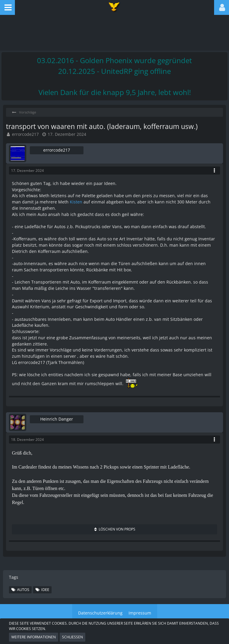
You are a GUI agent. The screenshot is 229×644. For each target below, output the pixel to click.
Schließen (72, 637)
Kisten (76, 202)
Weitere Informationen (34, 637)
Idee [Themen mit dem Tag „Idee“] (45, 589)
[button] (7, 7)
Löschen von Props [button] (117, 529)
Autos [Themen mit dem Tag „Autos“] (23, 589)
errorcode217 (25, 134)
